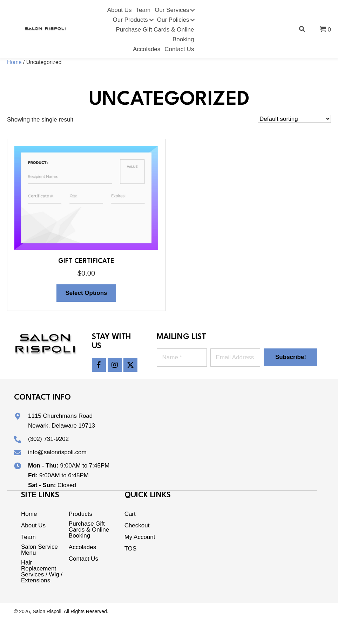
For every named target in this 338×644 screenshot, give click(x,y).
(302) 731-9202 (48, 439)
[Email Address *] (235, 358)
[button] (99, 365)
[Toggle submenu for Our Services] (192, 10)
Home (14, 62)
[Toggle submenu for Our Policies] (192, 20)
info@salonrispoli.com (57, 452)
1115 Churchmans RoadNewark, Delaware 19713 (62, 421)
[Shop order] (294, 119)
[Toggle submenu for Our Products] (151, 20)
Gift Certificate (86, 261)
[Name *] (182, 358)
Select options (86, 293)
